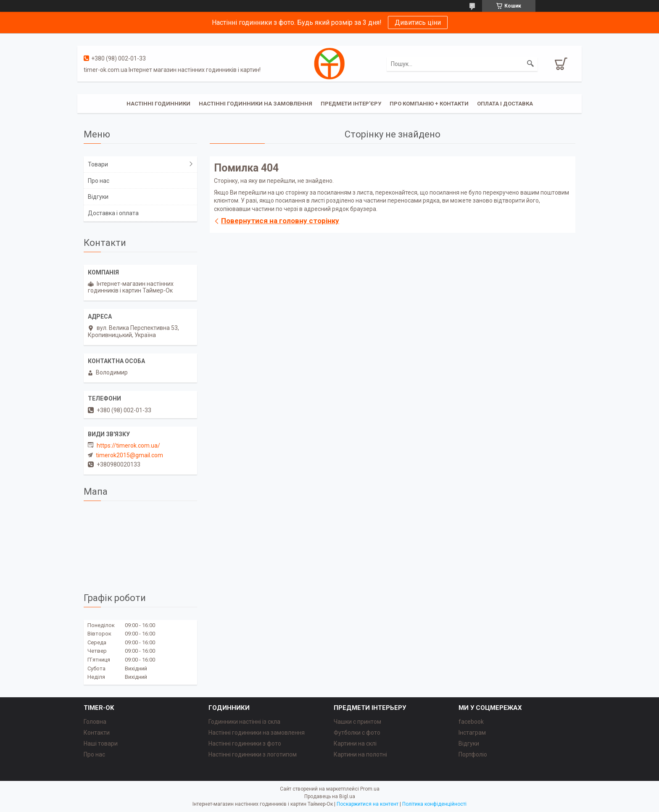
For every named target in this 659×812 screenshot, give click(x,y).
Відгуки (98, 197)
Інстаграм (472, 733)
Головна (95, 722)
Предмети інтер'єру (351, 104)
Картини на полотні (360, 754)
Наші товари (101, 743)
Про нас (99, 181)
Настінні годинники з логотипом (253, 754)
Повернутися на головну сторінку (280, 221)
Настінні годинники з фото (245, 743)
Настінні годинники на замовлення (256, 104)
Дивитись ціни (418, 22)
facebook (471, 722)
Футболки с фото (357, 733)
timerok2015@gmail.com (129, 455)
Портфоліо (473, 754)
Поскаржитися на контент (368, 804)
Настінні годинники (158, 104)
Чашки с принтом (357, 722)
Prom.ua (370, 789)
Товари (98, 164)
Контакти (97, 733)
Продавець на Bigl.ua (330, 796)
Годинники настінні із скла (244, 722)
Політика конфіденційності (434, 804)
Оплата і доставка (505, 104)
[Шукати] (530, 64)
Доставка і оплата (113, 213)
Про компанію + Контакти (429, 104)
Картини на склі (355, 743)
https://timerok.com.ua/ (128, 446)
